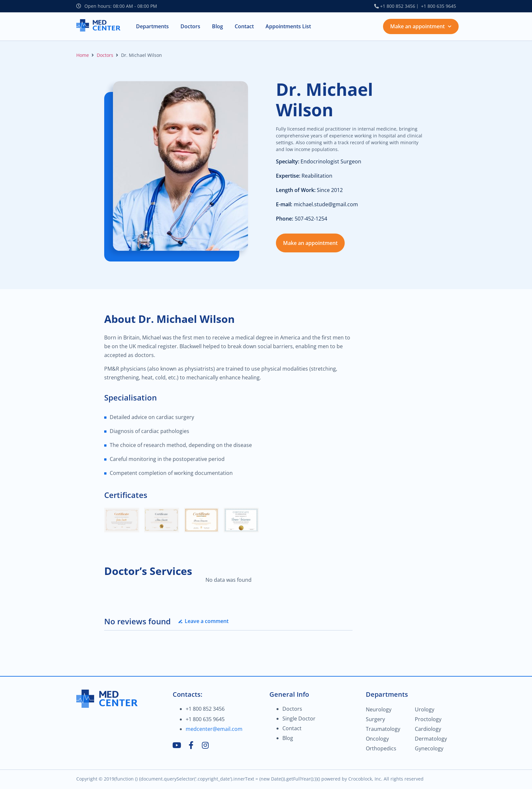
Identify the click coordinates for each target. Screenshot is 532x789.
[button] (152, 26)
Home (83, 55)
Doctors (105, 55)
